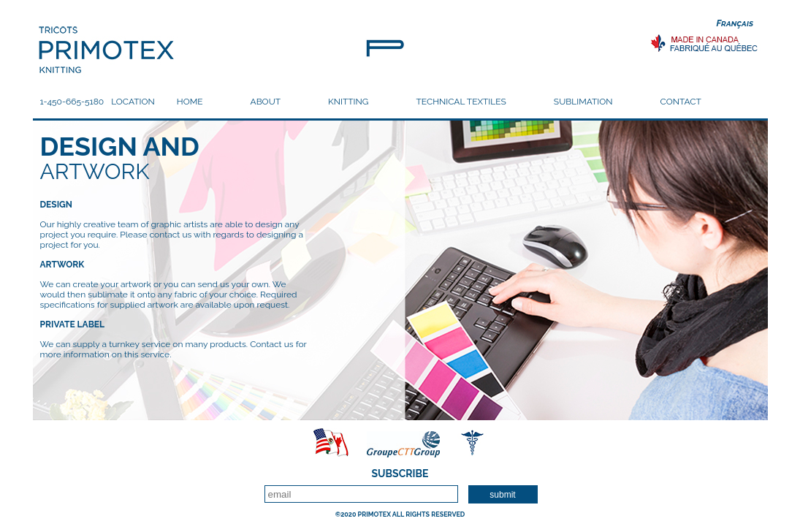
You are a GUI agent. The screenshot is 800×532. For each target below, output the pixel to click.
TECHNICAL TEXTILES (461, 102)
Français (735, 23)
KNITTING (348, 102)
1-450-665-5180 (72, 102)
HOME (190, 102)
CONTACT (681, 102)
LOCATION (133, 102)
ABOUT (266, 102)
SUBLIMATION (583, 102)
